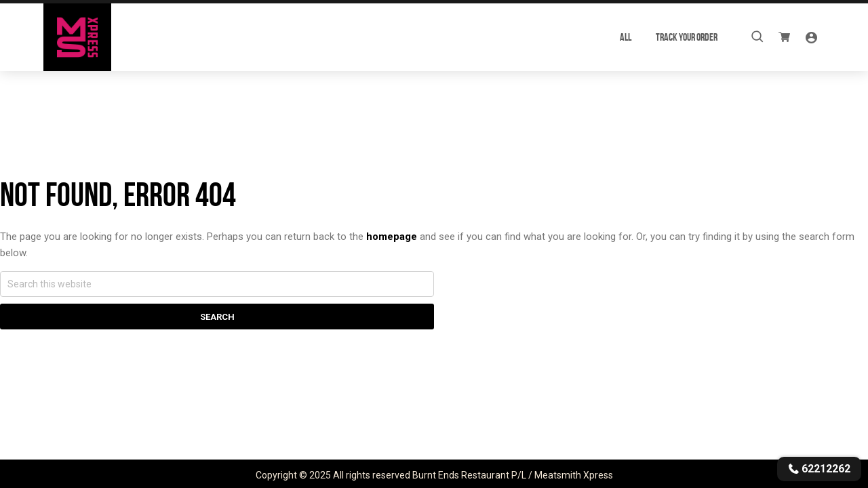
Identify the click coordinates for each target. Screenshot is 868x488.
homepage (392, 237)
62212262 (819, 469)
